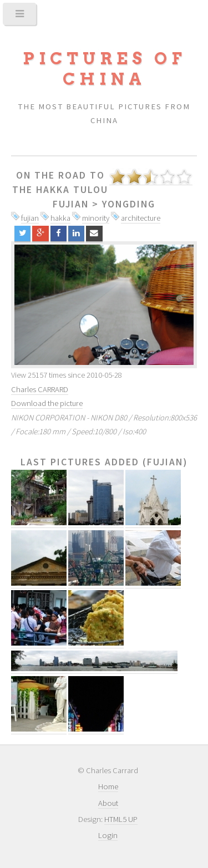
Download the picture (47, 403)
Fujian (71, 204)
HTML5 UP (121, 819)
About (108, 803)
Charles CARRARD (40, 389)
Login (108, 835)
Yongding (129, 204)
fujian (30, 218)
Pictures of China (104, 69)
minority (96, 218)
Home (108, 786)
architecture (141, 218)
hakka (60, 218)
